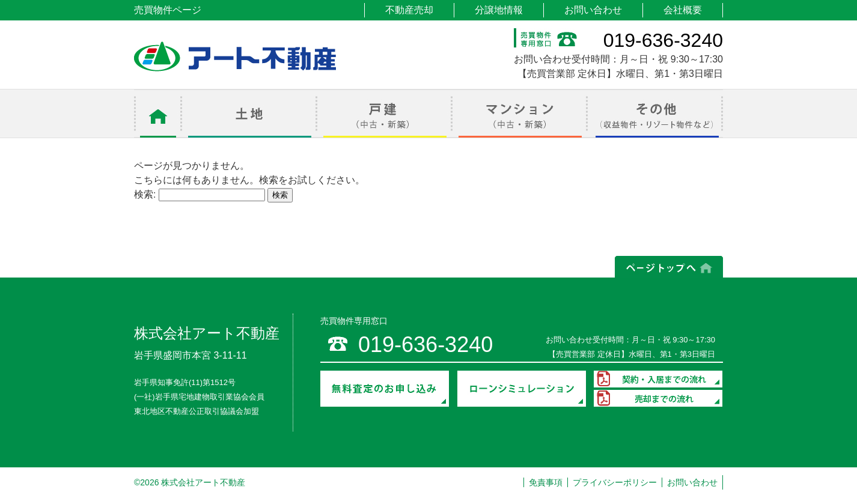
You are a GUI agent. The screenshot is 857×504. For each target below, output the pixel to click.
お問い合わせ (593, 10)
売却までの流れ (658, 398)
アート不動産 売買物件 (235, 56)
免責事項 (546, 482)
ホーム (158, 114)
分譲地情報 (499, 10)
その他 (655, 114)
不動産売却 (409, 10)
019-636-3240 (663, 40)
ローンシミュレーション (522, 389)
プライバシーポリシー (615, 482)
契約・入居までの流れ (658, 379)
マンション (520, 114)
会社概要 (683, 10)
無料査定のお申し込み (385, 389)
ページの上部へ (669, 267)
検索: (145, 194)
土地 (250, 114)
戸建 (385, 114)
